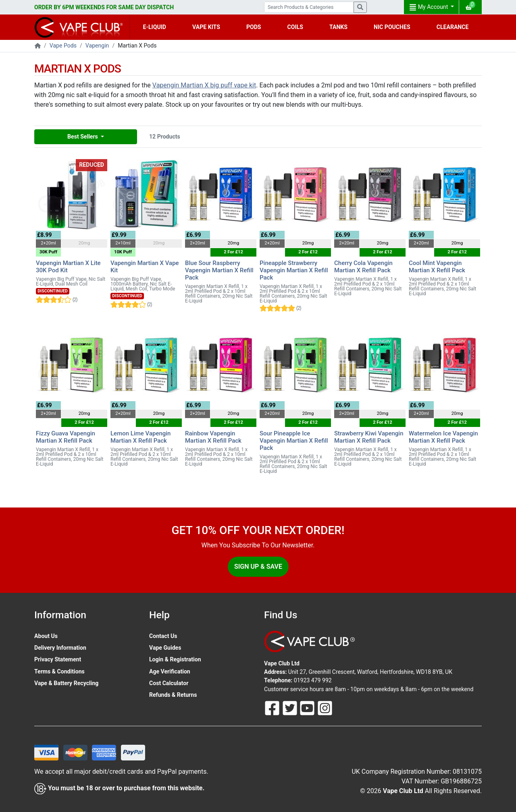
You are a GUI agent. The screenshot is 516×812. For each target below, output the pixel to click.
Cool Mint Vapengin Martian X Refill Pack (437, 267)
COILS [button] (295, 27)
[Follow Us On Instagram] (325, 707)
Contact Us (163, 636)
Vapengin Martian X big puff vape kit (204, 85)
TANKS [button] (338, 27)
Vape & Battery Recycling (66, 683)
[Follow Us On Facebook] (273, 707)
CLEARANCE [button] (453, 27)
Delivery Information (60, 648)
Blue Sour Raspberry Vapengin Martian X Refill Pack (219, 270)
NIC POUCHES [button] (392, 27)
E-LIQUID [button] (155, 27)
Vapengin (97, 46)
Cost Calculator (169, 683)
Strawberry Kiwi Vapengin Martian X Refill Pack (369, 437)
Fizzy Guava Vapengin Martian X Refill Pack (66, 437)
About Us (46, 636)
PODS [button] (254, 27)
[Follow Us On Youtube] (308, 707)
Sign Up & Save (258, 567)
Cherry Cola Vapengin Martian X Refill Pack (363, 267)
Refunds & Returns (173, 695)
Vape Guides (165, 648)
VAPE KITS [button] (206, 27)
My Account (429, 7)
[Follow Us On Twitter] (291, 707)
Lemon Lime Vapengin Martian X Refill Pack (140, 437)
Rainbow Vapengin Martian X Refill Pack (213, 437)
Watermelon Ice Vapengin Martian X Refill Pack (443, 437)
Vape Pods (63, 46)
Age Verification (170, 671)
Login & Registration (175, 659)
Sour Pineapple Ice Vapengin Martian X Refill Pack (294, 441)
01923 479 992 (313, 680)
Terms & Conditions (59, 671)
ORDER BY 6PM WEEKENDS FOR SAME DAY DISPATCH (104, 7)
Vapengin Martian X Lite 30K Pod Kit (68, 267)
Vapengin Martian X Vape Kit (145, 267)
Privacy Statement (58, 659)
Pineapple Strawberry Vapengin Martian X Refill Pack (294, 270)
